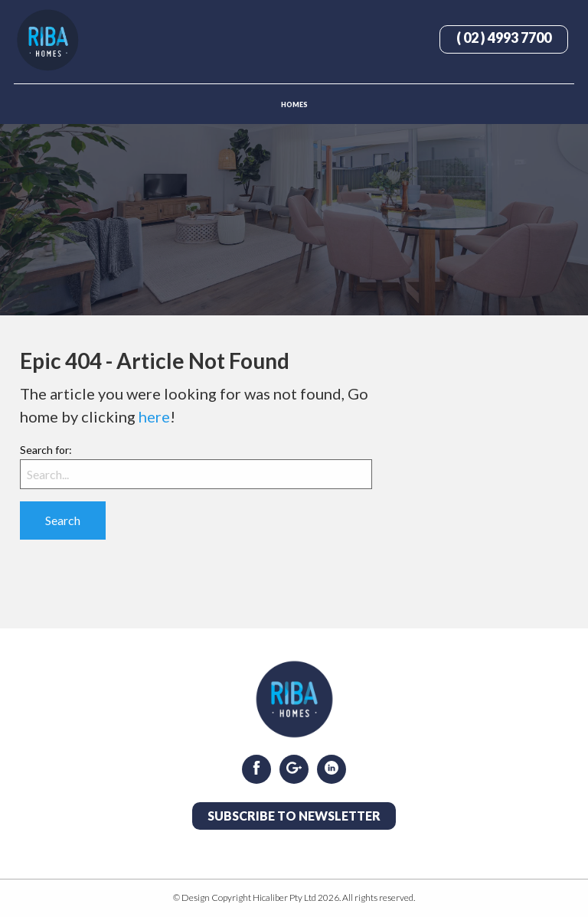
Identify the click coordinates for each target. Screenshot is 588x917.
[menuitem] (294, 104)
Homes (294, 104)
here (154, 416)
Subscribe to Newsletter (294, 816)
